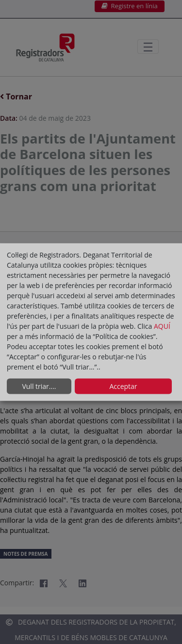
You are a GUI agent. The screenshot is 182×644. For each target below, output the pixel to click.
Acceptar (123, 386)
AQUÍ (162, 326)
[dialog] (91, 322)
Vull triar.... (39, 386)
